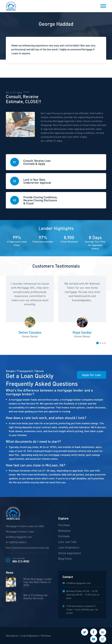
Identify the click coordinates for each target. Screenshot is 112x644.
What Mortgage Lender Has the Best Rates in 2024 (38, 582)
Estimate (64, 536)
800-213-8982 (21, 560)
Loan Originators (69, 547)
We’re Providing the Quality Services (35, 597)
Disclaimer (12, 635)
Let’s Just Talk (67, 542)
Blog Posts (65, 558)
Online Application (70, 553)
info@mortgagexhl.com (19, 537)
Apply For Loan (92, 375)
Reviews (46, 635)
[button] (97, 343)
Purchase (64, 525)
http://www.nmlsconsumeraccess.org (27, 548)
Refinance (64, 531)
